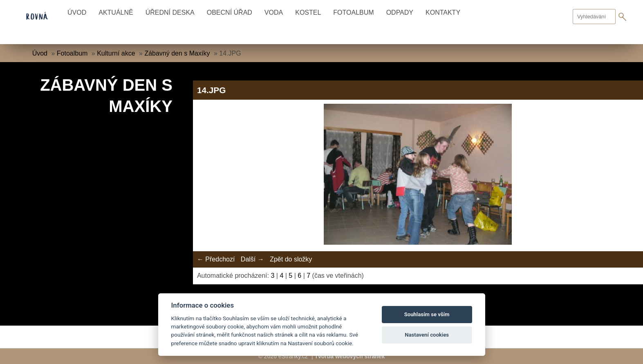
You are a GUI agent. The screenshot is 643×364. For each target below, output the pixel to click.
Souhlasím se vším (427, 314)
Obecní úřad (230, 12)
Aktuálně (116, 12)
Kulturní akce (116, 53)
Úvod (77, 12)
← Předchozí (216, 259)
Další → (252, 259)
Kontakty (443, 12)
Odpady (400, 12)
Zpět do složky (291, 259)
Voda (274, 12)
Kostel (308, 12)
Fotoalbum (353, 12)
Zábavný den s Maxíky (177, 53)
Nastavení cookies (427, 335)
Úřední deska (170, 12)
